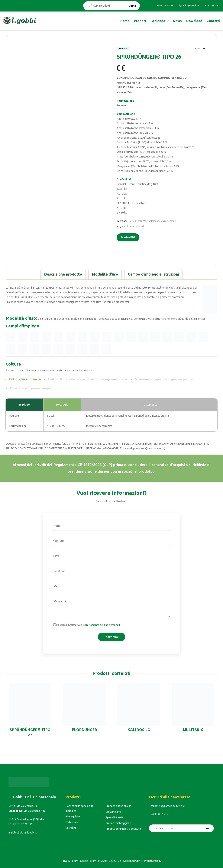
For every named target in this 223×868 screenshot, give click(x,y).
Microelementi (168, 221)
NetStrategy (154, 861)
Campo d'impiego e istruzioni (153, 274)
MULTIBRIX (193, 730)
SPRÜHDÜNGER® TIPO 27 (30, 732)
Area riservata (213, 6)
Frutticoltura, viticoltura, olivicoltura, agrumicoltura (87, 379)
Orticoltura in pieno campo (30, 388)
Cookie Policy (88, 861)
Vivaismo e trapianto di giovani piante (164, 379)
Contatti (213, 21)
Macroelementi (151, 221)
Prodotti (141, 21)
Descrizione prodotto (63, 274)
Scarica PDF (128, 237)
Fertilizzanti (135, 221)
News (177, 21)
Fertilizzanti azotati (133, 226)
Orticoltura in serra (25, 379)
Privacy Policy (70, 861)
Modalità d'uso (105, 274)
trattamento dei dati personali (103, 625)
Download (194, 21)
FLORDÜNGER (84, 730)
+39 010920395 (165, 6)
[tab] (63, 274)
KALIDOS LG (139, 730)
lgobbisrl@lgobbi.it (189, 6)
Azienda (159, 21)
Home (125, 21)
